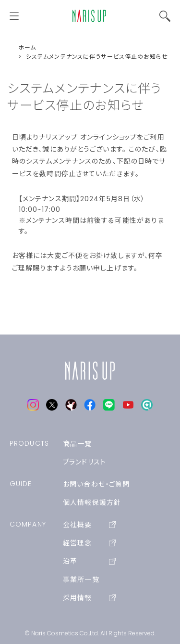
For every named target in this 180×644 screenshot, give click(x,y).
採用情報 (89, 598)
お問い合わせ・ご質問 (96, 484)
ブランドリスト (84, 462)
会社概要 (89, 525)
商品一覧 (77, 444)
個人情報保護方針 (92, 502)
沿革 (89, 561)
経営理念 (89, 543)
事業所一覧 (81, 580)
